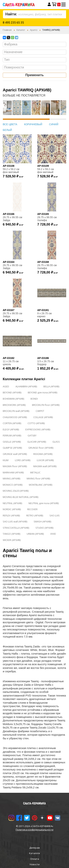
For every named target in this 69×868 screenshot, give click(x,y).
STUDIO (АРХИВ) (44, 528)
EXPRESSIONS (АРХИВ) (38, 429)
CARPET (40, 411)
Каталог (21, 30)
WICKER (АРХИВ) (12, 540)
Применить (34, 75)
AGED (6, 386)
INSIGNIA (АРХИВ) (43, 454)
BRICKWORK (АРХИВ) (14, 405)
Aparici (34, 30)
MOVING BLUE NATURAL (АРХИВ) (21, 497)
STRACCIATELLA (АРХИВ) (16, 528)
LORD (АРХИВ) (23, 460)
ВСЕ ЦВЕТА (10, 124)
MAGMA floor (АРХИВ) (15, 466)
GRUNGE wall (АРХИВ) (15, 454)
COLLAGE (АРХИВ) (43, 417)
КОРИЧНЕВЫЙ (33, 124)
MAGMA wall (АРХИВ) (45, 466)
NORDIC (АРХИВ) (12, 509)
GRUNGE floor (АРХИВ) (41, 448)
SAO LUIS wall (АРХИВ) (15, 521)
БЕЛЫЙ (7, 130)
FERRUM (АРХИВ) (12, 435)
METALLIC (35, 472)
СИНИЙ (54, 124)
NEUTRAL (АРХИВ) (12, 503)
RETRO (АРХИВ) (35, 515)
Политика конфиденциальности (34, 830)
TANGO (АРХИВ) (11, 534)
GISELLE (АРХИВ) (12, 442)
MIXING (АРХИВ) (11, 478)
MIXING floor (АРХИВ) (38, 478)
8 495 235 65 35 (13, 23)
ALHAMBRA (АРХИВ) (26, 386)
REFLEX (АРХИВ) (11, 515)
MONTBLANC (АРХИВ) (41, 485)
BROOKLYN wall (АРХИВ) (16, 411)
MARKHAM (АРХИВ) (13, 472)
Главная (7, 30)
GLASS (56, 442)
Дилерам (34, 848)
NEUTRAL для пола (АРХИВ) (44, 503)
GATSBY (32, 435)
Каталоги (34, 853)
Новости (35, 864)
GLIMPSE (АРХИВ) (12, 448)
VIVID (53, 534)
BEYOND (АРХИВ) (12, 392)
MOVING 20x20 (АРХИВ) (16, 491)
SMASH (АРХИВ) (42, 521)
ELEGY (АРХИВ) (11, 429)
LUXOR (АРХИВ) (45, 460)
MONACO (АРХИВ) (13, 485)
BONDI (34, 399)
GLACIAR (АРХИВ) (37, 442)
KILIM (6, 460)
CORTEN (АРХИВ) (12, 423)
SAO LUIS (55, 515)
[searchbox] (35, 45)
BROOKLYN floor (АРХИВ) (46, 405)
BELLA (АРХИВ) (51, 386)
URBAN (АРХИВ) (35, 534)
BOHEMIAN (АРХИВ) (13, 399)
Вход (49, 4)
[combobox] (34, 14)
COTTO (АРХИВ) (36, 423)
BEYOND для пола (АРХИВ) (43, 392)
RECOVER (32, 509)
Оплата (35, 859)
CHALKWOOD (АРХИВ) (15, 417)
